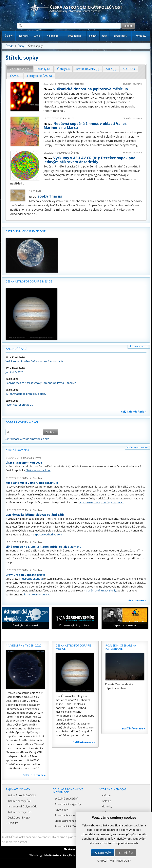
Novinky (24, 36)
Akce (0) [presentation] (111, 69)
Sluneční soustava (132, 84)
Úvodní (10, 46)
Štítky (21, 46)
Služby (93, 36)
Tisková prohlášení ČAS (22, 795)
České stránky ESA (19, 818)
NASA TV (13, 823)
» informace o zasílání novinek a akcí (28, 439)
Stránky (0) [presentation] (44, 69)
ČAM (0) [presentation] (15, 76)
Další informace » (34, 775)
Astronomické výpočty (68, 804)
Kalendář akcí (16, 349)
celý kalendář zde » (134, 412)
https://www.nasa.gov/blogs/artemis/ (101, 502)
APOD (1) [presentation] (129, 69)
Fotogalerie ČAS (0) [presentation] (39, 76)
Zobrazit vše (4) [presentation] (20, 69)
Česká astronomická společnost (30, 837)
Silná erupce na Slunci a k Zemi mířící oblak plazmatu (43, 547)
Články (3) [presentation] (63, 69)
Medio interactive (56, 855)
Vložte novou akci (139, 347)
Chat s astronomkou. (38, 470)
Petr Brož (68, 118)
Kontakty (141, 36)
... (64, 111)
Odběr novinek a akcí (22, 422)
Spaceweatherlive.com (48, 534)
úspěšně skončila (32, 579)
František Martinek (73, 84)
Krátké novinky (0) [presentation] (88, 69)
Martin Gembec (34, 478)
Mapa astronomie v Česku (70, 821)
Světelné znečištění (66, 799)
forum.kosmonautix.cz (37, 594)
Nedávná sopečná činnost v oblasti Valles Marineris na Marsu (85, 125)
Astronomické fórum (67, 826)
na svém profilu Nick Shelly (100, 590)
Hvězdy (106, 795)
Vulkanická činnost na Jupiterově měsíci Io (91, 89)
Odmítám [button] (126, 853)
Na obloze (53, 36)
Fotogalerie (75, 36)
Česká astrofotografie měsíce (29, 281)
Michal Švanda (71, 153)
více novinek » (137, 600)
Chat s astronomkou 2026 (24, 463)
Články (9, 36)
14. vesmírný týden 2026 (24, 645)
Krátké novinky (17, 450)
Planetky (107, 806)
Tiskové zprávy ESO (20, 812)
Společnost (120, 36)
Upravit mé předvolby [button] (114, 861)
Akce (37, 36)
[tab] (20, 69)
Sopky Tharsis (50, 196)
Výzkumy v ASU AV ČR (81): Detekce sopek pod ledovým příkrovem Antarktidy (89, 160)
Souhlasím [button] (103, 853)
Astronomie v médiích (67, 815)
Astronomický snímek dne (26, 231)
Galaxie (106, 801)
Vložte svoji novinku (137, 447)
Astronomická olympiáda (23, 806)
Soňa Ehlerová (33, 458)
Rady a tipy (61, 810)
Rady (104, 36)
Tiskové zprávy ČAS (19, 801)
